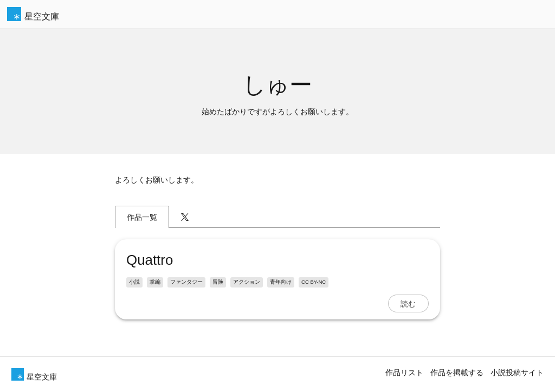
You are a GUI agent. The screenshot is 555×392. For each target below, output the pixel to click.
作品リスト (404, 373)
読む (408, 304)
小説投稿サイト (517, 373)
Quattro (150, 260)
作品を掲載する (457, 373)
